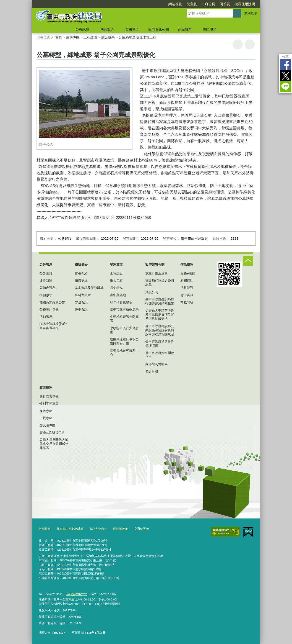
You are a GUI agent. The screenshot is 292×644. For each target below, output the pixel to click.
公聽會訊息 (47, 288)
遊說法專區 (47, 425)
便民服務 (185, 30)
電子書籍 (187, 295)
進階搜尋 (251, 13)
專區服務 (210, 30)
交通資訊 (81, 302)
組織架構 (81, 281)
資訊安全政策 (98, 529)
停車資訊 (81, 309)
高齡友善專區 (49, 396)
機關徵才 (46, 295)
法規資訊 (187, 288)
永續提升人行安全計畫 (124, 330)
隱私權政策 (121, 529)
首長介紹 (81, 273)
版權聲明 (45, 529)
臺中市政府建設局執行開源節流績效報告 (160, 301)
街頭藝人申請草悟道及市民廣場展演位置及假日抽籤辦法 (160, 315)
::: (30, 2)
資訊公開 (152, 292)
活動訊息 (46, 317)
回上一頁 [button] (250, 44)
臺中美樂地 (118, 295)
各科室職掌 (83, 295)
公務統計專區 (49, 309)
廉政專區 (46, 411)
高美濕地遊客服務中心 (124, 353)
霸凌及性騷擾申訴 (52, 432)
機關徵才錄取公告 (52, 302)
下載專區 (46, 418)
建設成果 (108, 37)
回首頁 (225, 4)
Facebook (285, 65)
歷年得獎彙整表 (121, 302)
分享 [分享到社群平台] (285, 57)
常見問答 (187, 302)
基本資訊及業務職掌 (89, 288)
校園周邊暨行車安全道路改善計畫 (124, 341)
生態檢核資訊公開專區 (124, 319)
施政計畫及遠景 (156, 273)
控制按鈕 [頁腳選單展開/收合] (248, 261)
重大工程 (116, 281)
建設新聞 (46, 281)
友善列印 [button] (238, 44)
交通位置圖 (142, 529)
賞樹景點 (116, 288)
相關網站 (187, 281)
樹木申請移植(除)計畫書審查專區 (53, 326)
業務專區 (132, 30)
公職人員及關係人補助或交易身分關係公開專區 (54, 444)
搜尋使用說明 (245, 4)
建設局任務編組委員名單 (160, 283)
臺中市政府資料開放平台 (160, 355)
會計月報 (152, 371)
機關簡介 (107, 30)
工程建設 (90, 37)
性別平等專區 (49, 404)
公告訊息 (82, 30)
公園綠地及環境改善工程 (137, 37)
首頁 (59, 37)
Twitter (285, 76)
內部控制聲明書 (156, 364)
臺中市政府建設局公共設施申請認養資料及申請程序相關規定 (160, 330)
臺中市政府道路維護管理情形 (160, 344)
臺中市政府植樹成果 (124, 309)
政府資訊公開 (159, 30)
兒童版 (192, 4)
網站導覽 (175, 4)
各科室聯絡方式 (77, 594)
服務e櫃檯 (188, 273)
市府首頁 (208, 4)
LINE (285, 87)
